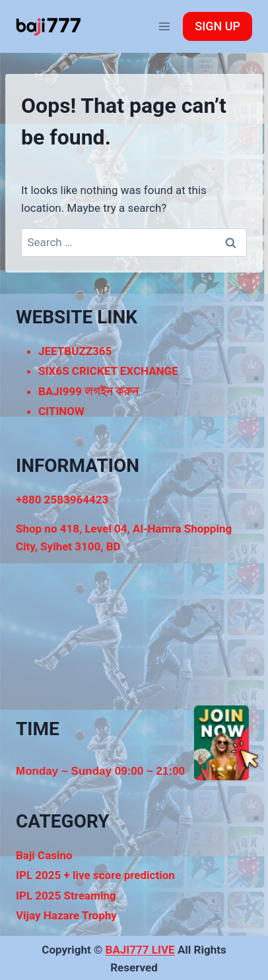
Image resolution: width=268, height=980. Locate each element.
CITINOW (61, 411)
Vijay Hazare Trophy (66, 915)
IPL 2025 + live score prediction (95, 875)
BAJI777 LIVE (140, 950)
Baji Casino (44, 855)
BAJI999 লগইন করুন (88, 391)
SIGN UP (218, 26)
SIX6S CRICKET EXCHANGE (108, 371)
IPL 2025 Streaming (66, 896)
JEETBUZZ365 (75, 351)
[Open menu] (164, 26)
